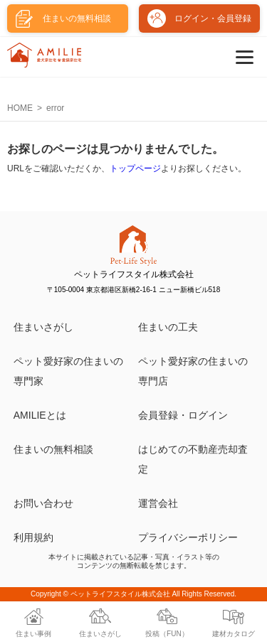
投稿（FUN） (167, 634)
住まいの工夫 (168, 327)
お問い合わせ (43, 503)
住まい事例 (33, 634)
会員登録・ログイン (183, 415)
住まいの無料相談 (53, 449)
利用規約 (33, 537)
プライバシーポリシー (188, 537)
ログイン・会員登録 (213, 18)
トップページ (135, 168)
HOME (20, 108)
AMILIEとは (40, 415)
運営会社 (158, 503)
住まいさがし (43, 327)
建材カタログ (234, 634)
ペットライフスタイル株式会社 (120, 594)
